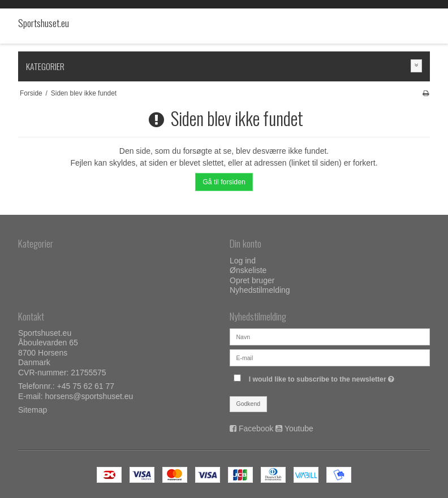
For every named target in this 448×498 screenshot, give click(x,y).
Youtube (299, 428)
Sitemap (33, 410)
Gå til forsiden (224, 182)
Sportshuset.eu (41, 23)
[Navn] (330, 336)
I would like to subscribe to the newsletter (339, 377)
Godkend (249, 404)
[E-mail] (330, 357)
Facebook (256, 428)
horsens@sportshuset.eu (89, 396)
